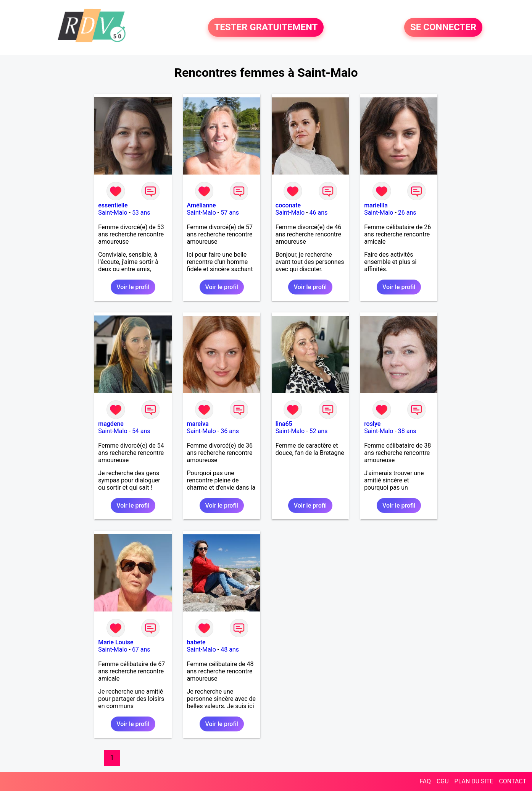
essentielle (113, 205)
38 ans (407, 431)
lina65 (284, 424)
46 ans (318, 213)
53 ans (141, 213)
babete (196, 642)
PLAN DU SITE (474, 781)
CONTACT (513, 781)
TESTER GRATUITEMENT (266, 27)
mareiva (198, 424)
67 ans (141, 649)
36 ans (230, 431)
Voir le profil (133, 287)
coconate (288, 205)
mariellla (376, 205)
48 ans (230, 649)
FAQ (425, 781)
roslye (372, 424)
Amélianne (202, 205)
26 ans (407, 213)
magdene (111, 424)
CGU (443, 781)
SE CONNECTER (443, 27)
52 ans (318, 431)
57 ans (230, 213)
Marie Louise (116, 642)
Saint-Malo (113, 213)
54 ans (141, 431)
